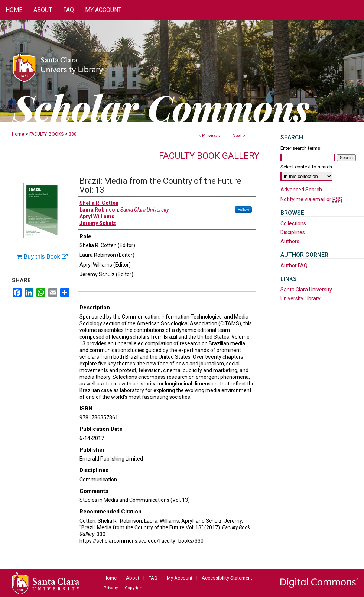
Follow (243, 209)
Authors (290, 241)
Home (18, 134)
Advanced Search (301, 190)
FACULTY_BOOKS (46, 134)
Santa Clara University (306, 290)
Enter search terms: (301, 148)
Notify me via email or (311, 199)
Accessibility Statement (227, 578)
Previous (211, 136)
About (133, 578)
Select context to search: (307, 167)
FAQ (153, 578)
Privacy (111, 588)
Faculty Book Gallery (209, 156)
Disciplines (293, 232)
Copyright (134, 588)
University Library (300, 298)
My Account (180, 578)
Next (237, 136)
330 (73, 134)
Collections (293, 223)
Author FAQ (294, 265)
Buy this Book (42, 257)
